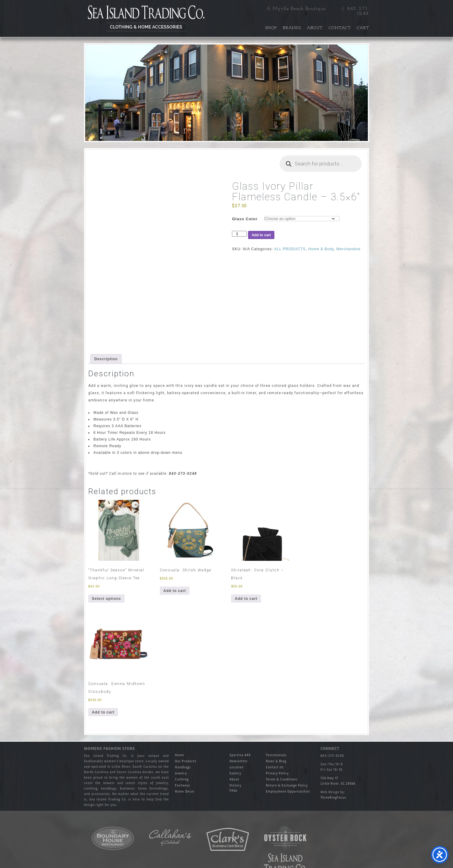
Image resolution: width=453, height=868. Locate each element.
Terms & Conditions (282, 779)
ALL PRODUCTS (290, 249)
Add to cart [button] (175, 591)
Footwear (183, 785)
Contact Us (275, 767)
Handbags (183, 767)
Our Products (186, 761)
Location (237, 767)
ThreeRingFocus (333, 798)
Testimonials (276, 755)
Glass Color (245, 219)
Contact (340, 28)
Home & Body (321, 249)
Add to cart (261, 235)
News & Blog (276, 761)
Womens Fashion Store (109, 748)
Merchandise (348, 249)
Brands (292, 28)
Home (180, 755)
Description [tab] (106, 359)
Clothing (182, 779)
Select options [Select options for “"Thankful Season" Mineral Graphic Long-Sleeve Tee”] (106, 599)
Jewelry (181, 773)
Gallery (235, 773)
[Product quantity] (239, 234)
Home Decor (185, 792)
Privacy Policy (277, 773)
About (315, 28)
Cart (363, 28)
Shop (271, 28)
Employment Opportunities (288, 792)
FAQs (234, 791)
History (236, 785)
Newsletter (239, 761)
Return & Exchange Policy (287, 785)
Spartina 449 (240, 755)
